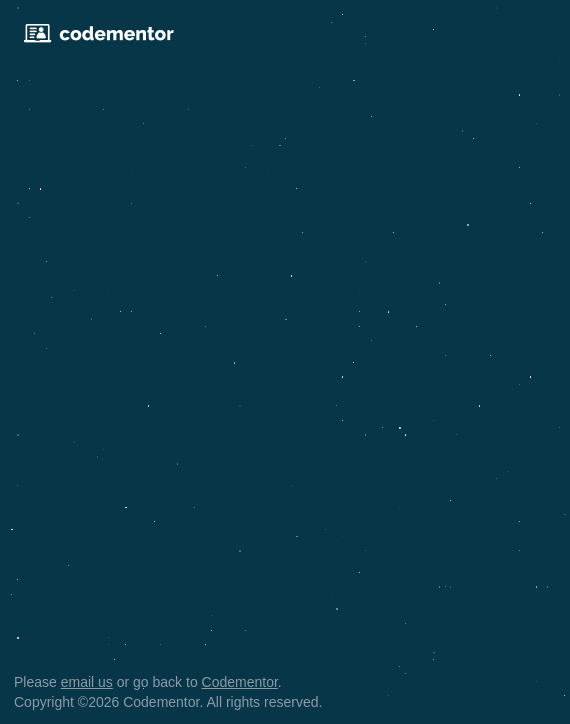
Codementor (240, 682)
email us (87, 682)
